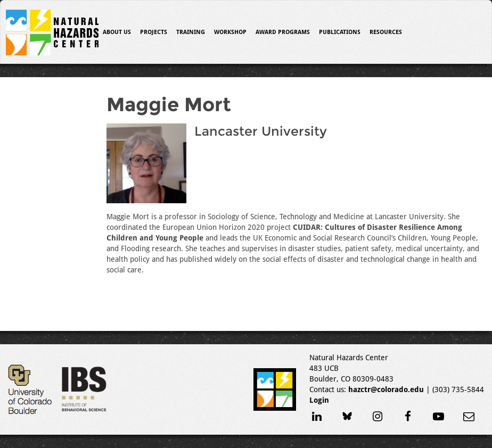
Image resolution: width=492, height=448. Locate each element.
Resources (386, 32)
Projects (154, 32)
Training (191, 32)
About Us (117, 32)
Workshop (230, 32)
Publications (340, 32)
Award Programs (283, 32)
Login (319, 400)
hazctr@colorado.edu (386, 389)
